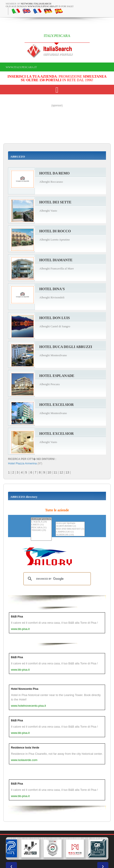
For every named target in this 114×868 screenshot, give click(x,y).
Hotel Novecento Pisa (25, 689)
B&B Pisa (17, 617)
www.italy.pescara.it (21, 67)
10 (49, 472)
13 (67, 472)
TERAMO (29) (41, 530)
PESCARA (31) (41, 528)
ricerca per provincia (41, 519)
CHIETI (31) (41, 525)
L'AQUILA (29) (41, 522)
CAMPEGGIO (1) (70, 532)
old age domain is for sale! (40, 6)
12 (61, 472)
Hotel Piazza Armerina (22, 463)
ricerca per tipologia (70, 523)
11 (55, 472)
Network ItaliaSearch (36, 4)
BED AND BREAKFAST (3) (70, 529)
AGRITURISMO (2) (70, 526)
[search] (56, 579)
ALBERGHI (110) (70, 535)
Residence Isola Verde (25, 748)
